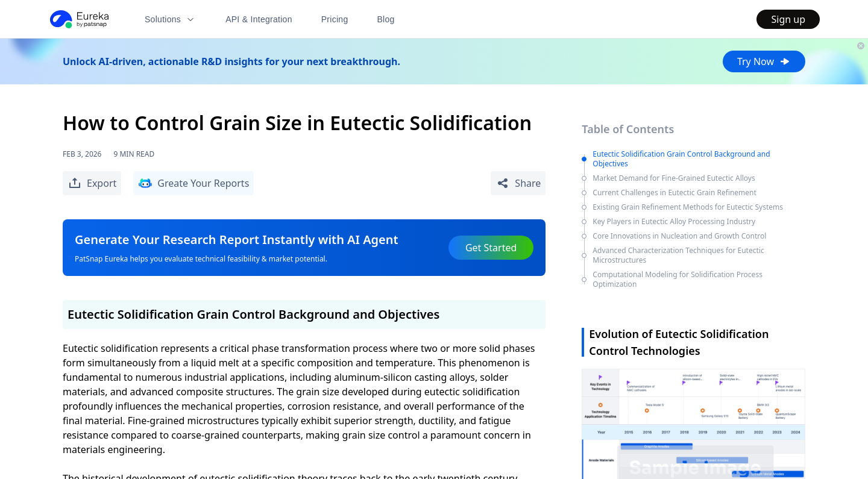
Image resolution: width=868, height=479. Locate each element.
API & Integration (259, 19)
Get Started (491, 248)
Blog (386, 19)
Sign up (788, 19)
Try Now (764, 61)
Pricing (335, 19)
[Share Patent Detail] (518, 183)
